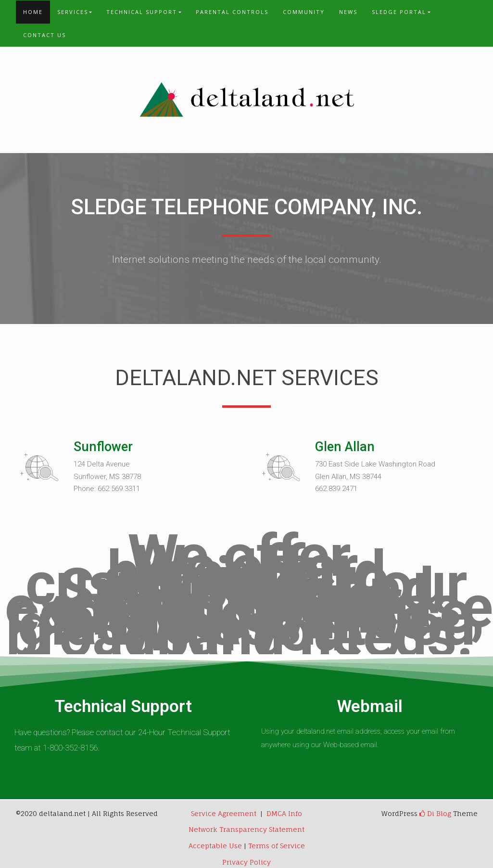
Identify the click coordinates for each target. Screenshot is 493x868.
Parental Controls (232, 12)
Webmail (370, 706)
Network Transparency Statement (246, 829)
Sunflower (103, 447)
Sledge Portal (399, 12)
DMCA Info (284, 813)
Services (73, 12)
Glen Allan (345, 447)
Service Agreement (224, 813)
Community (304, 12)
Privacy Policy (246, 862)
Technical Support (142, 12)
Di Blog (435, 813)
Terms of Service (277, 846)
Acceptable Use (215, 846)
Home (33, 12)
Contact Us (44, 35)
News (348, 12)
